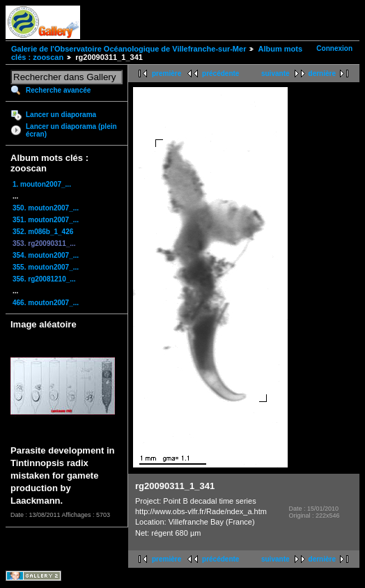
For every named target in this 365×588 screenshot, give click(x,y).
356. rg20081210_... (44, 279)
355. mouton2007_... (46, 267)
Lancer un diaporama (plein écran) (71, 130)
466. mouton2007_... (46, 303)
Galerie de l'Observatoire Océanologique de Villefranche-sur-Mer (129, 49)
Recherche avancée (58, 90)
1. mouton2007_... (42, 184)
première (166, 73)
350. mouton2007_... (46, 208)
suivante (275, 73)
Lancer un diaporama (61, 115)
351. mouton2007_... (46, 220)
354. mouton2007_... (46, 255)
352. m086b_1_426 (43, 232)
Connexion (334, 48)
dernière (322, 73)
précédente (220, 73)
